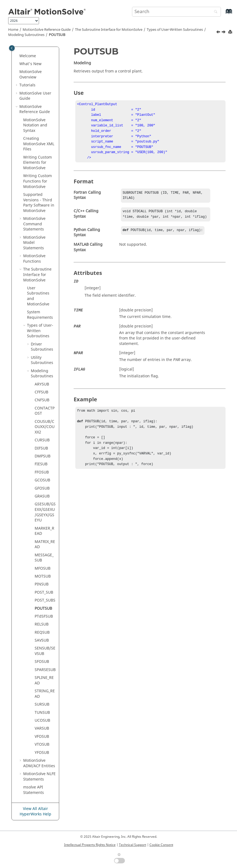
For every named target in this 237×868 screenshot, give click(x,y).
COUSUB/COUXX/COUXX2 (45, 427)
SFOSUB (42, 662)
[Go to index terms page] (223, 14)
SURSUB (42, 704)
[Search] (214, 12)
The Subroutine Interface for (109, 30)
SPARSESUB (45, 670)
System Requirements (40, 315)
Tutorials (27, 85)
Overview (31, 75)
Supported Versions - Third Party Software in (39, 203)
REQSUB (42, 632)
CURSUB (42, 440)
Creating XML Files (39, 144)
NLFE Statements (39, 777)
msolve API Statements (34, 790)
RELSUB (42, 624)
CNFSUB (42, 400)
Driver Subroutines (42, 347)
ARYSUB (42, 384)
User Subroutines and (38, 296)
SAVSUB (42, 640)
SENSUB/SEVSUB (45, 651)
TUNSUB (42, 713)
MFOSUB (43, 568)
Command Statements (34, 224)
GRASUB (42, 496)
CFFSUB (41, 392)
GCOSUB (42, 480)
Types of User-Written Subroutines (175, 30)
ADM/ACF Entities (39, 763)
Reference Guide (47, 30)
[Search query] (176, 12)
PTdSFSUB (44, 616)
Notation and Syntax (35, 125)
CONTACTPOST (45, 411)
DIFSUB (41, 448)
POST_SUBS (45, 600)
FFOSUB (42, 472)
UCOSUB (42, 720)
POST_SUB (44, 592)
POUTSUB (57, 35)
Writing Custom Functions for (37, 181)
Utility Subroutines (42, 360)
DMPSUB (43, 456)
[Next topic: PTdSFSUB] (224, 33)
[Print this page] (231, 32)
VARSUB (42, 728)
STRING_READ (45, 694)
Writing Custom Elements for (37, 163)
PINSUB (42, 584)
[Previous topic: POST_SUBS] (219, 33)
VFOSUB (42, 737)
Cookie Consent (161, 845)
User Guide (35, 96)
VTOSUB (42, 744)
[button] (17, 56)
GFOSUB (42, 488)
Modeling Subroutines (26, 35)
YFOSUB (42, 753)
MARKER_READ (44, 531)
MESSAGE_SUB (44, 558)
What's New (30, 64)
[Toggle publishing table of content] (12, 48)
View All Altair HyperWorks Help (35, 811)
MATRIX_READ (45, 544)
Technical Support (133, 845)
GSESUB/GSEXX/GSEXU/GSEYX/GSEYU (45, 512)
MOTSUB (43, 576)
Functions (34, 259)
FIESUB (41, 464)
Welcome (28, 56)
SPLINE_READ (44, 680)
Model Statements (34, 243)
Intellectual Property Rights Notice (90, 845)
